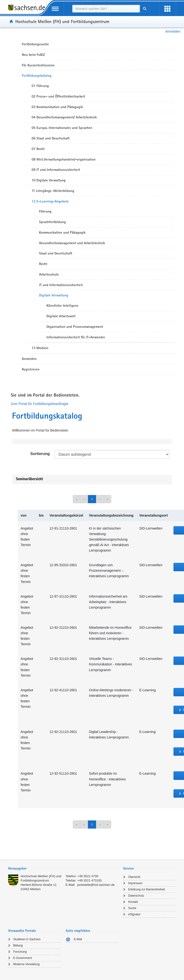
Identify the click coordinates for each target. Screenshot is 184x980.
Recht (43, 264)
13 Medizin (40, 348)
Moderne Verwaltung (26, 964)
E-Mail (78, 939)
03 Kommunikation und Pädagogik (57, 107)
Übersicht (134, 877)
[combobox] (106, 9)
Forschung (20, 952)
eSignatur (134, 914)
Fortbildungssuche (35, 44)
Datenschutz (136, 896)
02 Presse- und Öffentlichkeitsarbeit (58, 96)
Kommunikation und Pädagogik (62, 232)
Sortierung (40, 454)
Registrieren (31, 369)
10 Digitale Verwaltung (49, 180)
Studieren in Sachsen (27, 939)
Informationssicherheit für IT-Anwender (76, 337)
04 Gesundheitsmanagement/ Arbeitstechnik (64, 117)
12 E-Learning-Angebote (50, 201)
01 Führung (40, 86)
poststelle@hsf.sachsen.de (96, 885)
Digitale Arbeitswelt (61, 316)
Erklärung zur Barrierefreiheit (147, 889)
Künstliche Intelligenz (62, 306)
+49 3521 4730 (88, 876)
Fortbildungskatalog (37, 75)
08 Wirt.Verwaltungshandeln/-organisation (64, 159)
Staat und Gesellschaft (56, 253)
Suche (132, 908)
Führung (45, 211)
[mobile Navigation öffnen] (55, 9)
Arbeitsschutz (49, 274)
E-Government (23, 958)
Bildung (18, 945)
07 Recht (38, 149)
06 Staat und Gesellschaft (51, 138)
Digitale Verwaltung (54, 295)
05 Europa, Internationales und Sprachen (62, 128)
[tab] (63, 869)
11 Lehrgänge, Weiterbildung (53, 191)
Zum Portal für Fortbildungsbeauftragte (40, 404)
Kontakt (133, 902)
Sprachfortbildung (52, 222)
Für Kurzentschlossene (38, 65)
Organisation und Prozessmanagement (75, 327)
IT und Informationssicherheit (61, 285)
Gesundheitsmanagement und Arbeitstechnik (72, 243)
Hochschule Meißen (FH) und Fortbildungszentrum (62, 21)
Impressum (135, 883)
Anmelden (173, 31)
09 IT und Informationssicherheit (56, 170)
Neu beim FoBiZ (33, 55)
